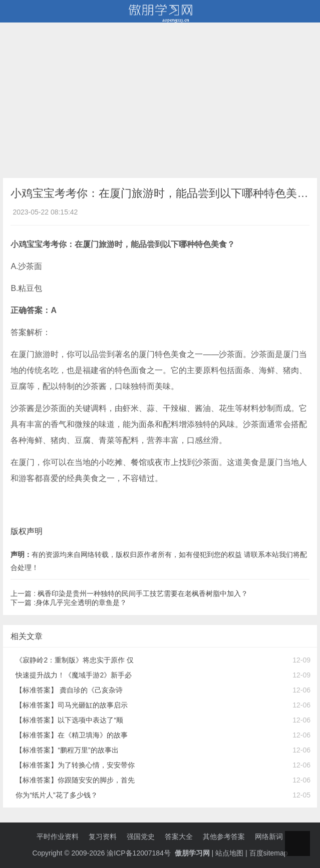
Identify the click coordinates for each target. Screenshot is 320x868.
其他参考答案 (224, 836)
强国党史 (141, 836)
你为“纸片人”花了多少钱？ (56, 795)
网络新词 (269, 836)
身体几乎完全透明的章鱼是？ (81, 602)
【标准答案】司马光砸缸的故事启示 (72, 705)
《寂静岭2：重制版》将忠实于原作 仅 (75, 660)
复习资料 (103, 836)
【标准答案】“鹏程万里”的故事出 (67, 750)
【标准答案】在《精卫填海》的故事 (72, 735)
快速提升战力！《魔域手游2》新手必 (74, 675)
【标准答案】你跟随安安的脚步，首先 (75, 780)
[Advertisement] (160, 98)
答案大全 (179, 836)
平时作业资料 (58, 836)
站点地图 (229, 853)
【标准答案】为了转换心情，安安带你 (75, 765)
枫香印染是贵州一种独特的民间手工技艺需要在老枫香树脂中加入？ (143, 593)
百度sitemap (269, 853)
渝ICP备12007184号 (140, 853)
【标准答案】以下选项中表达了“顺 (69, 720)
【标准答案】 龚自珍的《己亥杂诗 (69, 690)
